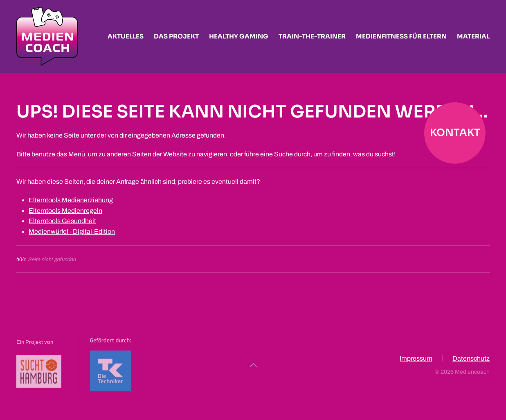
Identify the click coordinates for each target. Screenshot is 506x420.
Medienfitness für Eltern (401, 36)
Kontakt (455, 133)
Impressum (416, 359)
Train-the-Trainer (312, 36)
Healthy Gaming (239, 36)
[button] (253, 365)
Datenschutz (471, 359)
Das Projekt (176, 36)
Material (473, 36)
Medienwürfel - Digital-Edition (72, 231)
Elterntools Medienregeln (65, 211)
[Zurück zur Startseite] (47, 36)
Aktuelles (126, 36)
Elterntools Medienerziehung (71, 200)
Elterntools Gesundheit (62, 221)
